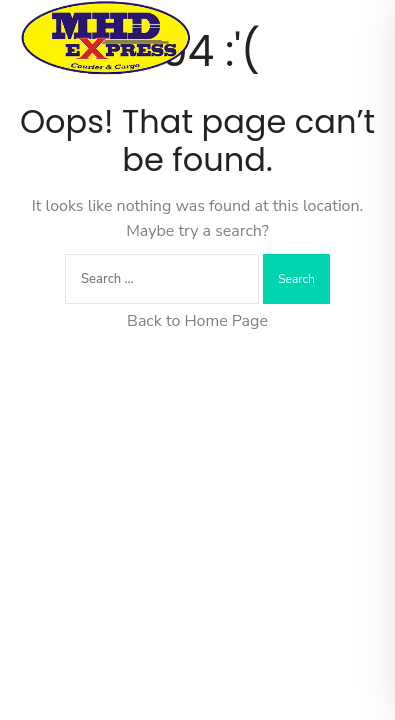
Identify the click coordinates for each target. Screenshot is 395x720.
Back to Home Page (197, 321)
